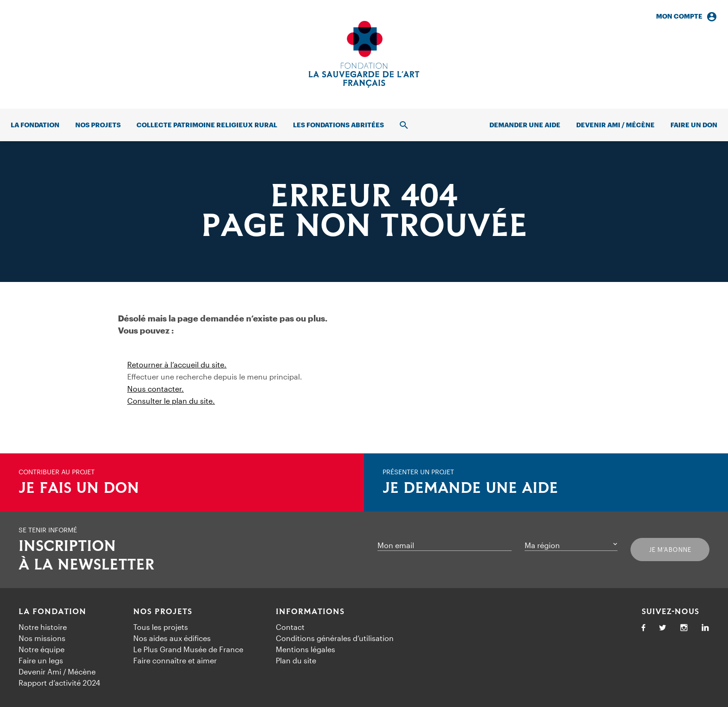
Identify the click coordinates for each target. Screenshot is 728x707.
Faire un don (694, 125)
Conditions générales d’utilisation (335, 638)
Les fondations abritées (338, 125)
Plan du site (296, 660)
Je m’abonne (670, 550)
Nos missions (42, 638)
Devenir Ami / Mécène (615, 125)
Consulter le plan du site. (171, 401)
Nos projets (98, 125)
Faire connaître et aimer (175, 660)
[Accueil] (364, 54)
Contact (290, 627)
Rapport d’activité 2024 (59, 683)
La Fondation (52, 612)
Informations (310, 612)
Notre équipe (42, 649)
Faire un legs (41, 660)
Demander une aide (525, 125)
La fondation (35, 125)
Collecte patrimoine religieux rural (207, 125)
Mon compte (687, 16)
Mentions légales (305, 649)
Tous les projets (161, 627)
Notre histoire (43, 627)
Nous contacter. (156, 389)
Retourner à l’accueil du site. (177, 364)
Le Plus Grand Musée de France (188, 649)
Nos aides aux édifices (172, 638)
